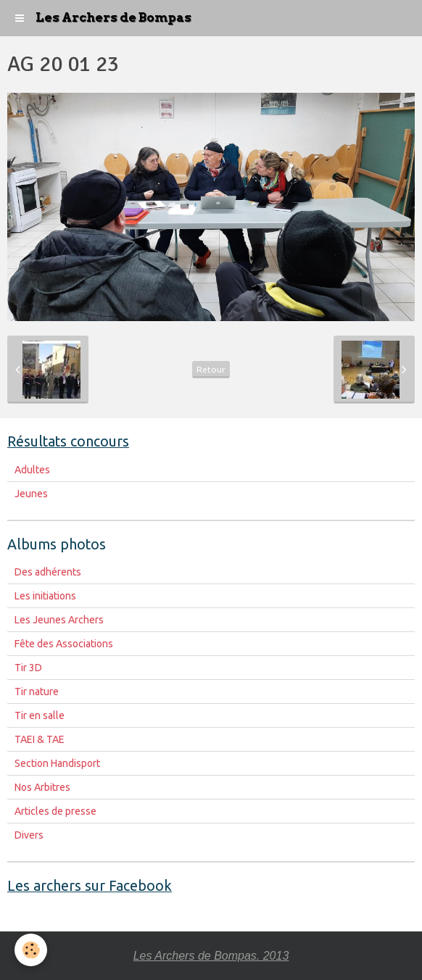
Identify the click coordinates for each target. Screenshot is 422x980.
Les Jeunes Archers (59, 620)
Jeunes (31, 494)
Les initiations (45, 596)
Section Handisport (57, 763)
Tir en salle (40, 715)
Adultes (32, 470)
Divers (29, 835)
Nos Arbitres (42, 787)
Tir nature (37, 692)
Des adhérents (48, 572)
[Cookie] (31, 950)
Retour (211, 369)
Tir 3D (28, 668)
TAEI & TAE (40, 739)
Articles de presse (55, 811)
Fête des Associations (64, 644)
